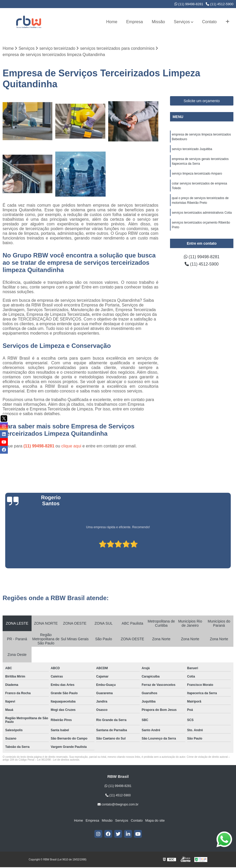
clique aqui (71, 446)
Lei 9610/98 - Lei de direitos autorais (58, 760)
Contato (209, 22)
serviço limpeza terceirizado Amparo (197, 174)
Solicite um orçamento (202, 101)
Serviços (182, 22)
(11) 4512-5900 (220, 4)
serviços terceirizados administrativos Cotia (202, 213)
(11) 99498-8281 (189, 4)
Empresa (135, 22)
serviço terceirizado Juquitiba (192, 149)
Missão (158, 22)
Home (112, 22)
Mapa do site (155, 820)
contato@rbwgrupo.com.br (118, 804)
